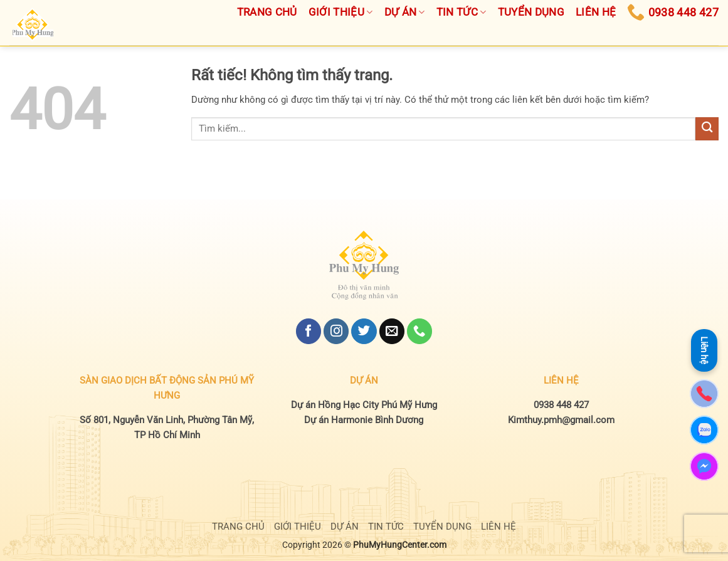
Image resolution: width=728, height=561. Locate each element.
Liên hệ (704, 348)
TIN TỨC (386, 527)
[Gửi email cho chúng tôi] (392, 331)
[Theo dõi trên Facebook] (309, 331)
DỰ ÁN (345, 527)
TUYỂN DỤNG (442, 527)
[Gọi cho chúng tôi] (419, 331)
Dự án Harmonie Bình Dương (364, 420)
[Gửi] (707, 129)
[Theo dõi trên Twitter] (364, 331)
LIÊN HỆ (499, 527)
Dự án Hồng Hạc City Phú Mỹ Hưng (364, 405)
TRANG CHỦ (238, 527)
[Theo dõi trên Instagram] (336, 331)
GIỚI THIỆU (298, 527)
